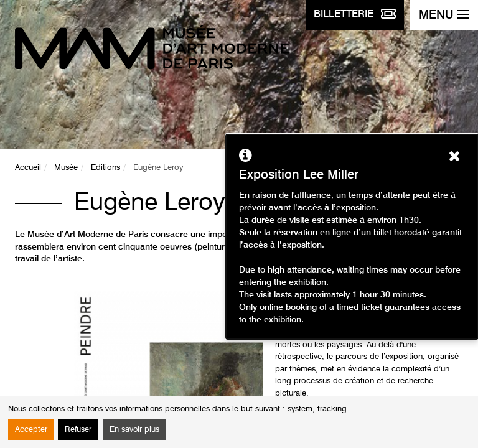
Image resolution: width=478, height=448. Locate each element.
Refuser (78, 430)
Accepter (31, 430)
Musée (66, 168)
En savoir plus (134, 430)
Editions (105, 168)
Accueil (28, 168)
